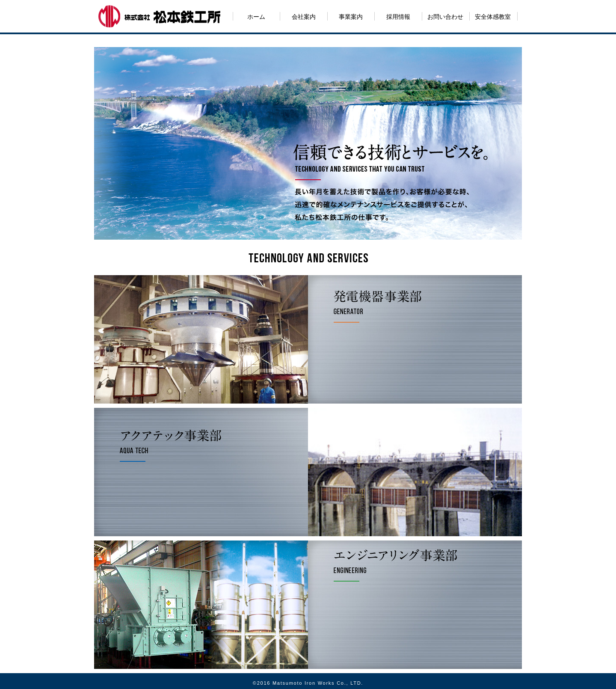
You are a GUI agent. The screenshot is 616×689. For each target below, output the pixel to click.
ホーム (256, 17)
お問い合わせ (445, 17)
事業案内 (351, 17)
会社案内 (304, 17)
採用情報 (398, 17)
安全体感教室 (493, 17)
